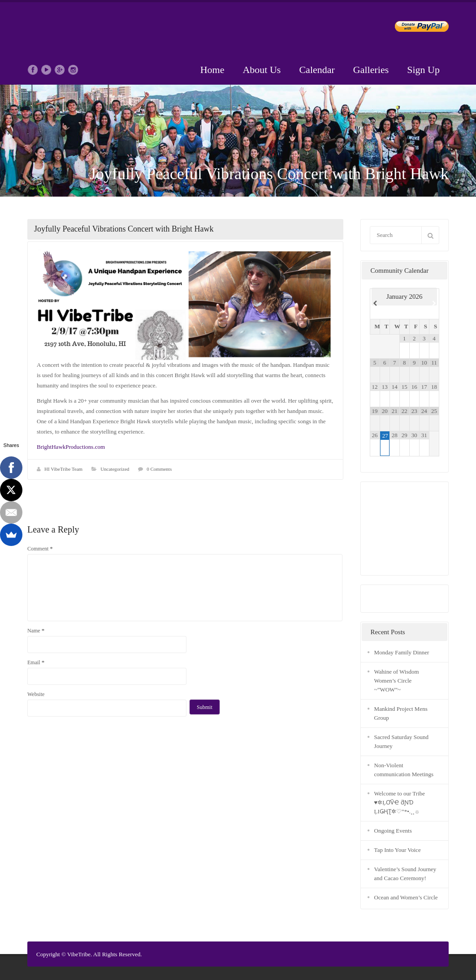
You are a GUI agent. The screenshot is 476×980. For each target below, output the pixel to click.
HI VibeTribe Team (63, 469)
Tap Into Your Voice (398, 850)
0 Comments (159, 469)
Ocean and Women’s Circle (406, 897)
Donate (414, 28)
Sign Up (423, 70)
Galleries (371, 70)
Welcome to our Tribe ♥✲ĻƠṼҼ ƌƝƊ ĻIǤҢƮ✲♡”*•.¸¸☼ (400, 802)
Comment (40, 548)
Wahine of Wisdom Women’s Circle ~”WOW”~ (397, 681)
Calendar (317, 70)
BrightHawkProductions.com (71, 447)
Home (212, 70)
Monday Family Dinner (402, 652)
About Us (262, 70)
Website (36, 694)
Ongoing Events (393, 831)
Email (36, 662)
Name (36, 630)
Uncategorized (115, 469)
